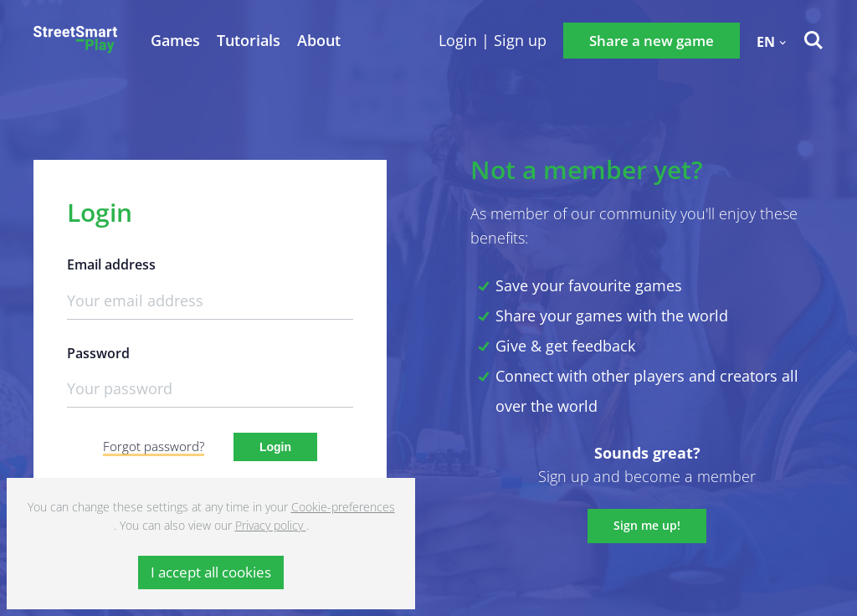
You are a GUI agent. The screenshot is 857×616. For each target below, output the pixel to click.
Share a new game (652, 41)
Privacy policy (271, 525)
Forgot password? (154, 446)
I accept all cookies (211, 572)
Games (175, 40)
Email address (111, 265)
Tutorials (249, 40)
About (319, 40)
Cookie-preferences (343, 507)
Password (98, 354)
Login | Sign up (493, 40)
